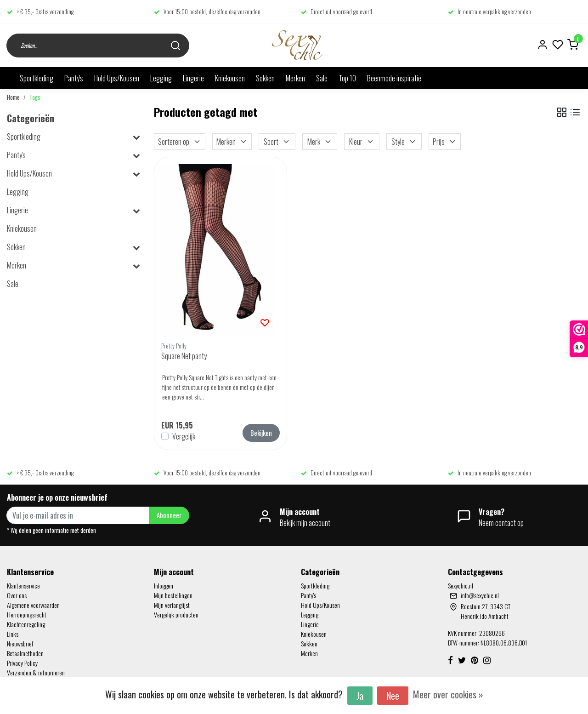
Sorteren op (180, 142)
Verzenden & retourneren (36, 672)
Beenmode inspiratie (394, 78)
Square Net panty (184, 356)
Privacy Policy (22, 663)
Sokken (265, 78)
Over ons (17, 595)
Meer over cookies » (448, 694)
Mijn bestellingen (173, 595)
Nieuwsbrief (20, 643)
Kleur (362, 142)
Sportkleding (37, 78)
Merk (320, 142)
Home (13, 97)
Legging (161, 78)
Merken (295, 78)
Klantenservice (23, 585)
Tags (35, 97)
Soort (277, 142)
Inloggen (164, 585)
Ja (360, 696)
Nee (393, 696)
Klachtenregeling (26, 624)
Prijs (445, 142)
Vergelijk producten (176, 614)
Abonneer (169, 515)
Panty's (74, 78)
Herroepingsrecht (27, 614)
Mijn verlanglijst (172, 605)
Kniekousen (230, 78)
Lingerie (193, 78)
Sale (322, 78)
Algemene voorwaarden (33, 605)
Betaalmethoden (25, 653)
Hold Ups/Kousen (117, 78)
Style (404, 142)
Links (13, 634)
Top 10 (347, 78)
